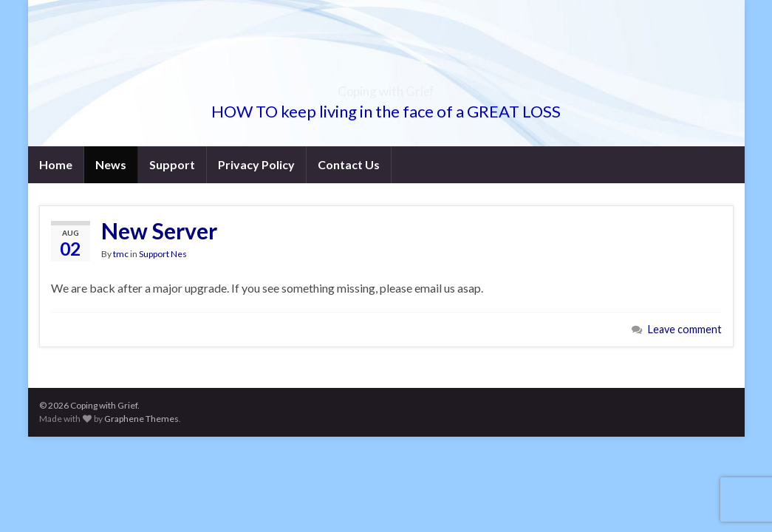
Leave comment (685, 329)
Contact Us (349, 164)
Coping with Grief (386, 87)
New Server (159, 231)
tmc (121, 254)
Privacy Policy (256, 164)
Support (172, 164)
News (111, 164)
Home (56, 164)
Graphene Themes (141, 419)
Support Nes (163, 254)
